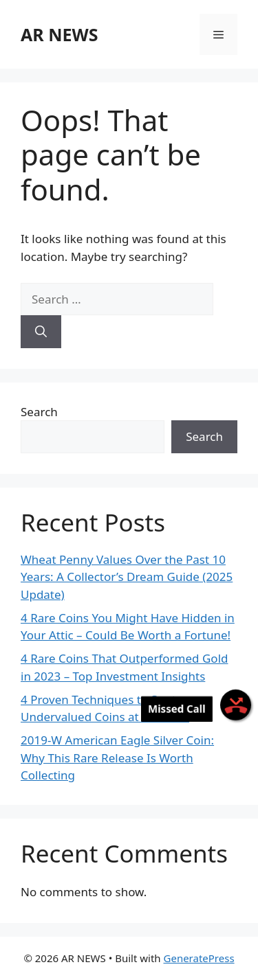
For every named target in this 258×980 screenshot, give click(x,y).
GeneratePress (199, 958)
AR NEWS (59, 34)
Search (39, 412)
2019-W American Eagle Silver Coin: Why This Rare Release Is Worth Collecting (117, 757)
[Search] (41, 332)
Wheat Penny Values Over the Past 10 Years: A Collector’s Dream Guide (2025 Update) (127, 577)
